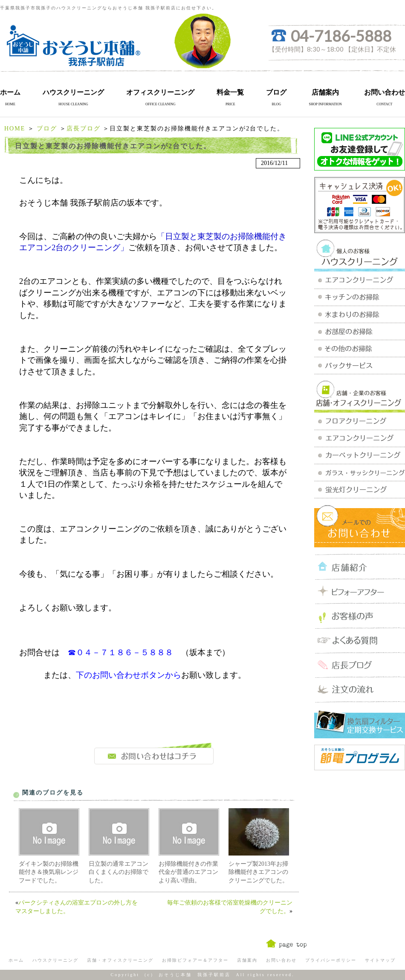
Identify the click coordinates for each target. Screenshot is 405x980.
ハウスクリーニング (73, 92)
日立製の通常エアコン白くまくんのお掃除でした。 (119, 872)
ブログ (276, 92)
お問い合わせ (385, 92)
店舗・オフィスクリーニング (120, 960)
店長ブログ (84, 129)
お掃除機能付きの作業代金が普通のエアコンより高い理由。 (188, 872)
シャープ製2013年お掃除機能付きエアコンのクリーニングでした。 (258, 872)
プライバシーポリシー (331, 960)
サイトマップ (380, 960)
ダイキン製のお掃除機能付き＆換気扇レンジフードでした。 (49, 872)
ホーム (10, 92)
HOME (15, 129)
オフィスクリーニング (160, 92)
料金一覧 (230, 92)
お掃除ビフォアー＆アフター (195, 960)
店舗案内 (325, 92)
